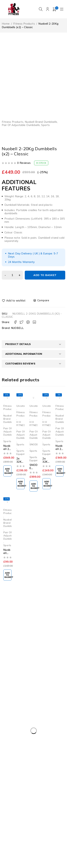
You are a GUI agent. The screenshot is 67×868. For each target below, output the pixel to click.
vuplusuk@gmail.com (19, 644)
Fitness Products (24, 24)
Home (6, 24)
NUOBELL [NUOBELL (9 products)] (28, 794)
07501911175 (17, 654)
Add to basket (45, 275)
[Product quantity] (12, 275)
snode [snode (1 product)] (46, 801)
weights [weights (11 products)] (10, 826)
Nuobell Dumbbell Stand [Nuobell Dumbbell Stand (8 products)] (20, 801)
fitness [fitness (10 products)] (9, 794)
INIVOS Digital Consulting (33, 849)
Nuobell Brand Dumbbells (41, 122)
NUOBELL (17, 328)
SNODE (34, 444)
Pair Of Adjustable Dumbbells (21, 125)
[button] (7, 471)
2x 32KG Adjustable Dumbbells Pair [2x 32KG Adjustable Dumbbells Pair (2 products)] (27, 787)
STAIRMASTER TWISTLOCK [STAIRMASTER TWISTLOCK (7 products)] (22, 809)
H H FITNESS (22, 423)
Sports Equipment (23, 452)
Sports (45, 125)
